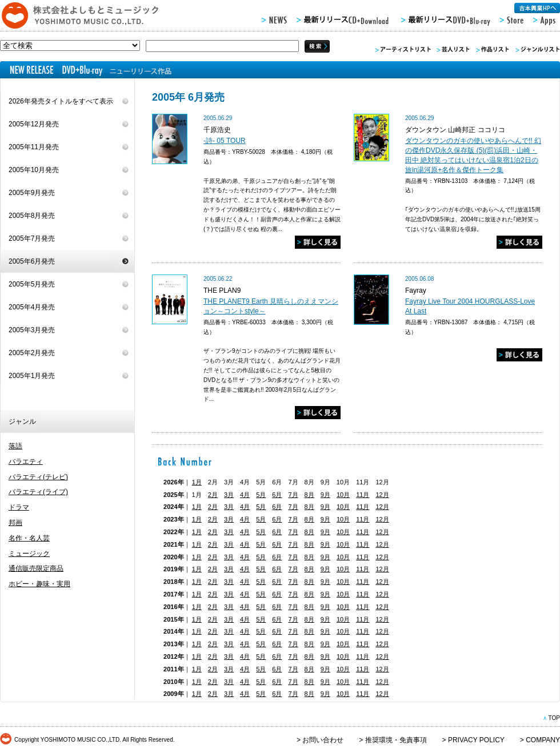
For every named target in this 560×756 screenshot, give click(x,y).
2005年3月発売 (32, 330)
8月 (309, 495)
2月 (213, 495)
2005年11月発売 (34, 147)
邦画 (15, 523)
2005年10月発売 (34, 170)
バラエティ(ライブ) (38, 492)
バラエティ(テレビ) (38, 477)
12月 (382, 495)
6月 (277, 495)
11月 (363, 495)
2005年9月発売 (32, 193)
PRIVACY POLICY (476, 740)
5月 (261, 495)
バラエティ (26, 461)
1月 (197, 482)
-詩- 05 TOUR (225, 141)
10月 (343, 495)
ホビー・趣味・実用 (39, 584)
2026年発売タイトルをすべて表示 (61, 101)
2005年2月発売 (32, 353)
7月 (293, 495)
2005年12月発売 (34, 124)
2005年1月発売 (32, 376)
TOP (554, 718)
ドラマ (19, 507)
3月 (229, 495)
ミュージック (29, 554)
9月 (325, 495)
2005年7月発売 (32, 238)
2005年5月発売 (32, 284)
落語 (15, 446)
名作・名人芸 (29, 538)
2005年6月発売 (32, 261)
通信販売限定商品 (36, 568)
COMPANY (543, 740)
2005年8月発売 (32, 216)
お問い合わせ (323, 740)
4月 (245, 495)
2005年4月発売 (32, 307)
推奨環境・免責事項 (396, 740)
